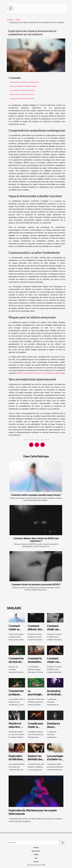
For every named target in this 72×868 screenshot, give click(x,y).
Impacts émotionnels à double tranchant (23, 86)
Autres (36, 861)
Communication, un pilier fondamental (22, 90)
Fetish (18, 20)
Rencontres (36, 851)
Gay (36, 858)
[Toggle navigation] (11, 8)
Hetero (36, 847)
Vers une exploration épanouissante (22, 99)
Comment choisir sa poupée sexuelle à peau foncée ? (36, 495)
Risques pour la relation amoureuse (22, 95)
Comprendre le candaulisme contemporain (24, 82)
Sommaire (16, 78)
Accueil (10, 20)
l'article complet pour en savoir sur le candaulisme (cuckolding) (40, 373)
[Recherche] (33, 843)
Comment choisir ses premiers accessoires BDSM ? (36, 584)
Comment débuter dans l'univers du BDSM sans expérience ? (36, 540)
